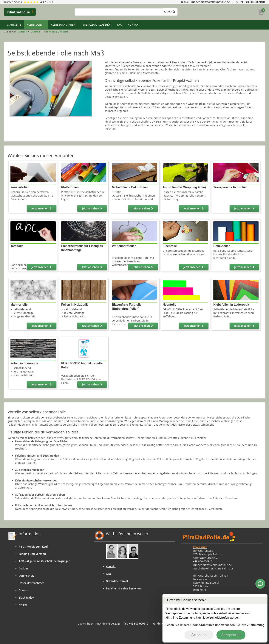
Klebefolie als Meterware (56, 32)
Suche (170, 12)
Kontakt (111, 567)
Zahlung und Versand (32, 554)
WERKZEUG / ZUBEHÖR (97, 25)
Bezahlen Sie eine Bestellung (124, 588)
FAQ (120, 25)
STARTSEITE (14, 25)
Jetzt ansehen (42, 208)
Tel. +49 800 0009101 (252, 2)
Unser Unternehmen (32, 583)
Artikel (23, 605)
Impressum (200, 547)
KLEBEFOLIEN (36, 25)
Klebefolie (35, 32)
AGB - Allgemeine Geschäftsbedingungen (44, 561)
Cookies (23, 568)
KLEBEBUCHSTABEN (64, 25)
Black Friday (26, 598)
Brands (23, 590)
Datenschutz (27, 576)
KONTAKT (134, 25)
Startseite (22, 32)
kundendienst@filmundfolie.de (210, 2)
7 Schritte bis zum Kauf (33, 547)
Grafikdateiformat (117, 581)
